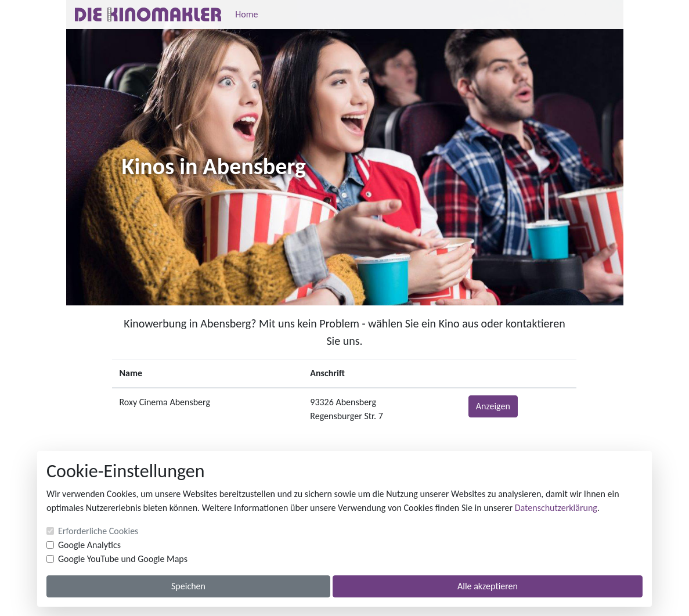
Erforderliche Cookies (98, 531)
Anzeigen (493, 406)
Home (246, 14)
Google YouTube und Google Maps (123, 559)
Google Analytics (89, 545)
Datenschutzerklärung (556, 508)
